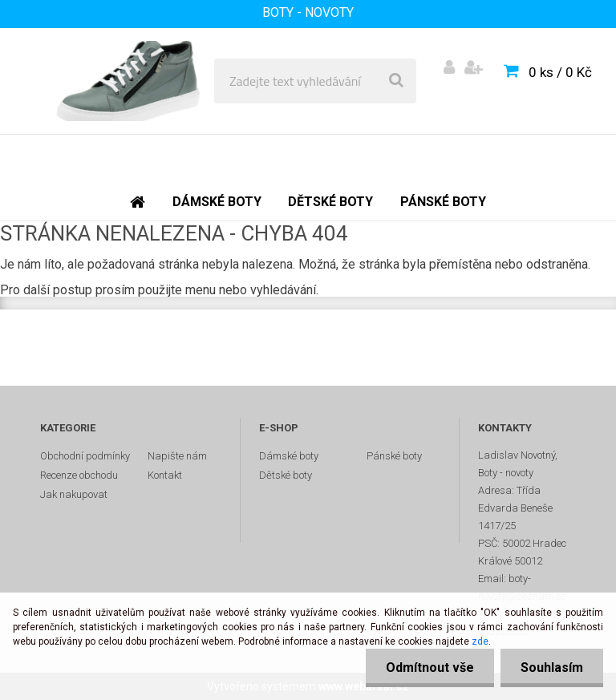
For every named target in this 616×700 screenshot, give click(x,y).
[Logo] (130, 81)
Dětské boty (286, 475)
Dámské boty (289, 456)
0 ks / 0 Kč (560, 72)
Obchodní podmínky (85, 456)
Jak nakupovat (74, 494)
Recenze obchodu (79, 475)
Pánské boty (394, 456)
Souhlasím (552, 668)
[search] (396, 81)
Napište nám (177, 456)
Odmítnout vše (430, 668)
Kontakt (165, 475)
